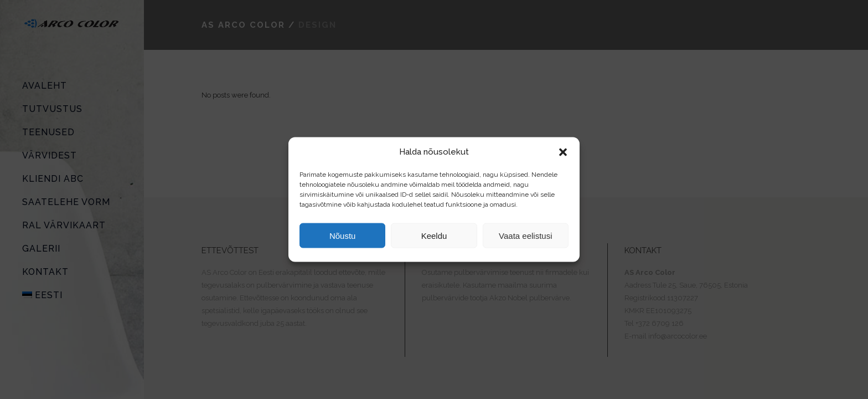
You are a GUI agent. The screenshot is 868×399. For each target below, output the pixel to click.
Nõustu (343, 235)
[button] (563, 152)
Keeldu (434, 235)
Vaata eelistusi (525, 235)
